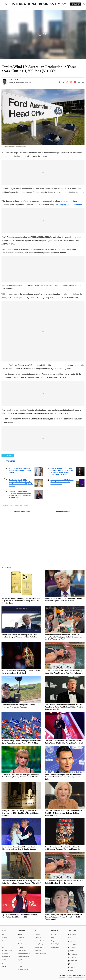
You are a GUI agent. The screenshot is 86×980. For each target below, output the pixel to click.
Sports (3, 963)
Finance (20, 947)
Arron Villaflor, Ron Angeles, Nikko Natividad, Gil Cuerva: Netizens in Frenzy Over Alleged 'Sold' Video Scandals (63, 917)
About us (37, 935)
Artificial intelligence (24, 953)
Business (4, 944)
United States (55, 947)
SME (3, 947)
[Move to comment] (83, 82)
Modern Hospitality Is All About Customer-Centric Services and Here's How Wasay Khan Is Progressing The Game (62, 471)
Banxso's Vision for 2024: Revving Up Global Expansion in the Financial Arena (62, 482)
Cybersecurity (22, 950)
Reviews (4, 966)
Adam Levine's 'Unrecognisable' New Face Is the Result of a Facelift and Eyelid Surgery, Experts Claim (63, 777)
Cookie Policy (39, 947)
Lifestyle (4, 960)
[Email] (79, 82)
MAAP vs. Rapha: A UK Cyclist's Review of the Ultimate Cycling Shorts (20, 470)
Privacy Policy (39, 944)
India (53, 938)
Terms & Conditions (40, 941)
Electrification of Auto (24, 944)
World (3, 935)
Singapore (54, 941)
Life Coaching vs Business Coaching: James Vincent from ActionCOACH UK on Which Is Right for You (20, 494)
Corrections (38, 950)
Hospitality (21, 938)
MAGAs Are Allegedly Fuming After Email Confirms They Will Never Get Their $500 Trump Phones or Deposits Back (21, 601)
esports (20, 960)
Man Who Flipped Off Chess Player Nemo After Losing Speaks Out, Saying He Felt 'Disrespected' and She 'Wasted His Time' (64, 637)
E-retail (20, 935)
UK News (4, 938)
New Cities (21, 963)
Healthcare (21, 941)
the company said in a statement (69, 204)
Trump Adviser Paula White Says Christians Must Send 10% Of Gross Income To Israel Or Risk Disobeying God (63, 813)
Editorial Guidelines (64, 511)
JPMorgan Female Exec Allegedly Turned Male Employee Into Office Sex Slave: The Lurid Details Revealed (20, 813)
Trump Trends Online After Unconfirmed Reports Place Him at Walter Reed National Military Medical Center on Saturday (64, 707)
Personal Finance (7, 950)
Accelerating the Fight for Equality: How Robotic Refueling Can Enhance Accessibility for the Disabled (21, 483)
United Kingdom (56, 944)
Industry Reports (23, 969)
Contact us (38, 938)
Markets (4, 941)
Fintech (20, 966)
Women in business (24, 957)
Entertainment (6, 957)
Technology (5, 953)
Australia (54, 935)
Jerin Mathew (16, 80)
